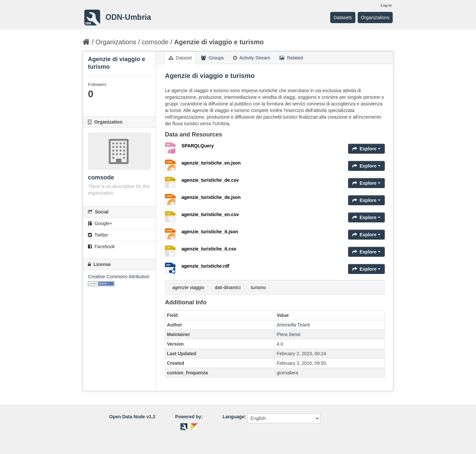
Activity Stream (252, 58)
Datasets (343, 18)
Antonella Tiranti (293, 325)
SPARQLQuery (198, 146)
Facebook (101, 246)
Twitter (98, 235)
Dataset (180, 58)
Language (233, 417)
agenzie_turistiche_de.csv (210, 180)
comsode (155, 42)
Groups (212, 58)
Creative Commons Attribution (119, 277)
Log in (386, 5)
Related (291, 58)
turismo (258, 287)
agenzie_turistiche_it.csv (209, 249)
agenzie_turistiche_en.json (211, 163)
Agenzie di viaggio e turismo (219, 42)
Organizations (375, 18)
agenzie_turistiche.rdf (205, 266)
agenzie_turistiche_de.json (211, 197)
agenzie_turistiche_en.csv (210, 214)
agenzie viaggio (188, 287)
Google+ (100, 223)
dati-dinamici (228, 287)
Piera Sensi (289, 334)
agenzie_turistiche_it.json (210, 232)
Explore (366, 149)
